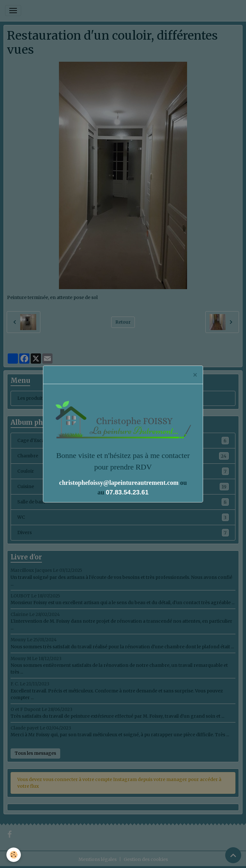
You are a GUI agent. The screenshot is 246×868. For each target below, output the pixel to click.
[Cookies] (14, 855)
